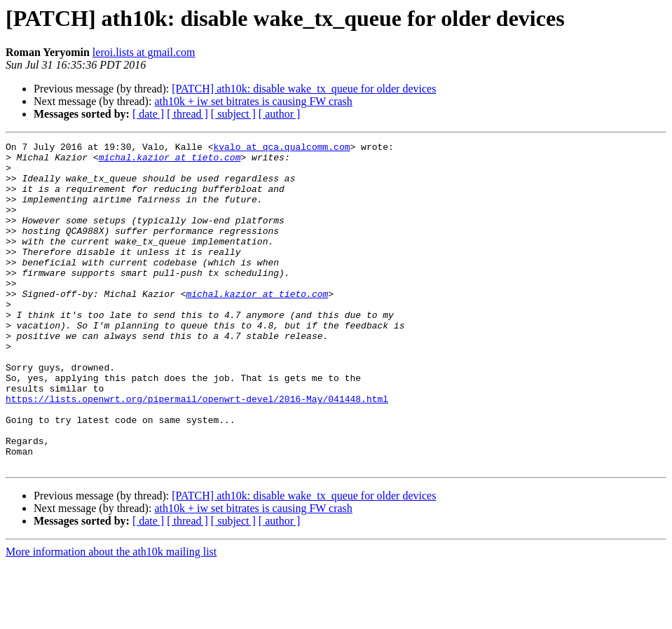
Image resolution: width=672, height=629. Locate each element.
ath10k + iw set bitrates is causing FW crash (253, 101)
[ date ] (148, 114)
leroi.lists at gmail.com (144, 52)
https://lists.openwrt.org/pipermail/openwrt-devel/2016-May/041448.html (197, 451)
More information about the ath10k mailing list (111, 617)
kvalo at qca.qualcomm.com (281, 148)
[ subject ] (233, 114)
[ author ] (280, 114)
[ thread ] (187, 114)
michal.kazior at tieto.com (170, 161)
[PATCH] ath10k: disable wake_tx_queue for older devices (304, 89)
